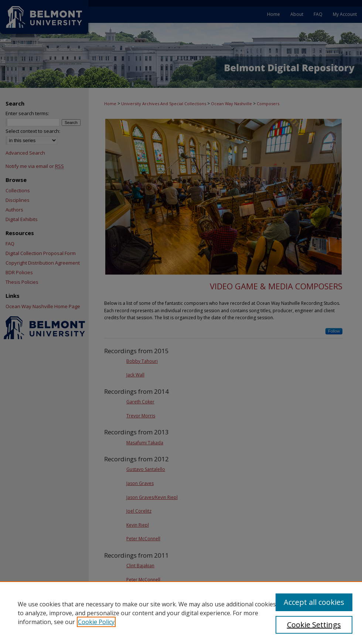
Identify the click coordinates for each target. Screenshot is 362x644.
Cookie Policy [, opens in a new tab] (96, 622)
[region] (181, 613)
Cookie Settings (314, 625)
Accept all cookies (314, 602)
